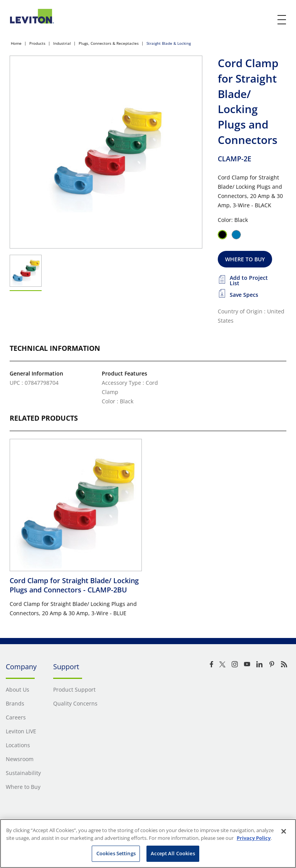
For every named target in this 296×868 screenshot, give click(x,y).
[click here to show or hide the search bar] (266, 20)
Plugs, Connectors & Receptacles (109, 43)
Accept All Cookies (173, 853)
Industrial (62, 43)
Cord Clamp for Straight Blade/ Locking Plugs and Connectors (74, 585)
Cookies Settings (116, 853)
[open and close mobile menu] (282, 20)
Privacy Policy (254, 838)
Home (16, 43)
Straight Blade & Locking (169, 43)
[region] (148, 843)
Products (37, 43)
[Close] (284, 831)
